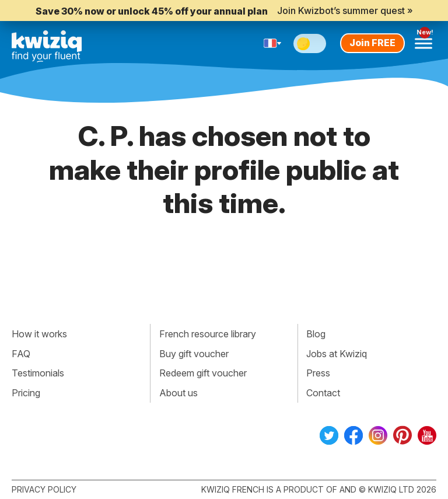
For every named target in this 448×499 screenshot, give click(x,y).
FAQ (21, 354)
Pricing (26, 393)
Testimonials (38, 373)
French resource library (208, 334)
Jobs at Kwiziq (337, 354)
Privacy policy (44, 489)
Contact (323, 393)
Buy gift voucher (194, 354)
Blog (316, 334)
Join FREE (372, 43)
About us (178, 393)
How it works (39, 334)
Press (318, 373)
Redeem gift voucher (203, 373)
